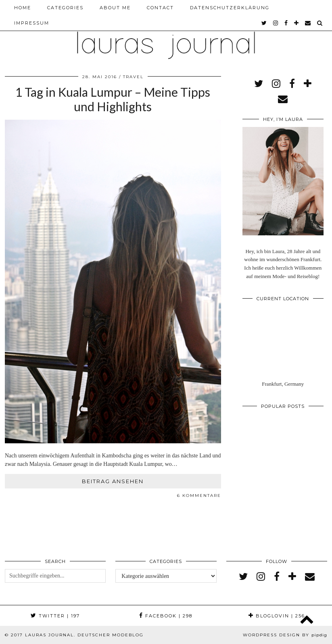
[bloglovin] (297, 23)
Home (23, 8)
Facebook (166, 616)
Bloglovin (277, 616)
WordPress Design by (285, 635)
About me (115, 8)
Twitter (55, 616)
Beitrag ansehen (113, 481)
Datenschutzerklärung (230, 8)
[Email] (308, 23)
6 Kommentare (199, 495)
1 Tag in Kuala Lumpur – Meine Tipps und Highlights (113, 99)
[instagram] (276, 23)
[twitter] (264, 23)
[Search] (320, 23)
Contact (160, 8)
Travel (133, 77)
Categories (65, 8)
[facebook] (286, 23)
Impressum (32, 23)
